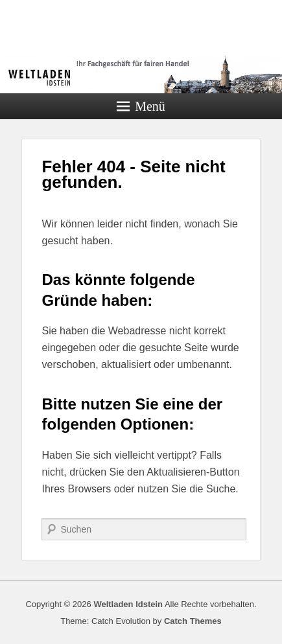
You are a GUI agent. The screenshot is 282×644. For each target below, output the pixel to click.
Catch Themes (193, 621)
